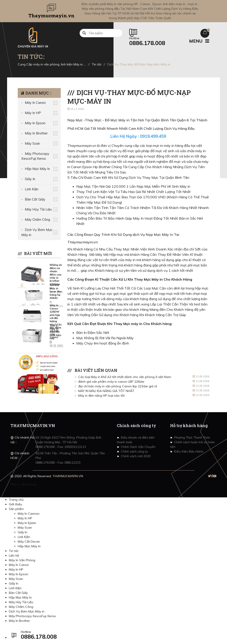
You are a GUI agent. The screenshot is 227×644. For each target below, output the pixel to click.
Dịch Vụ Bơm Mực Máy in (37, 232)
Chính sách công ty (134, 451)
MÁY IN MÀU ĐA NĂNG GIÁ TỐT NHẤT (106, 391)
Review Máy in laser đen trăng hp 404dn (56, 291)
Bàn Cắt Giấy (35, 199)
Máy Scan (32, 143)
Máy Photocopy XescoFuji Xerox (35, 156)
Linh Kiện (32, 189)
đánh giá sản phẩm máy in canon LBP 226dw (111, 382)
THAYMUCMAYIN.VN (68, 476)
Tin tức (14, 551)
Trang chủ (16, 500)
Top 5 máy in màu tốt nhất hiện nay (55, 332)
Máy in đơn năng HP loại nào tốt (101, 396)
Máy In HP (33, 113)
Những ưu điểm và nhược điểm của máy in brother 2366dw (56, 274)
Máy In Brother (36, 133)
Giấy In (30, 179)
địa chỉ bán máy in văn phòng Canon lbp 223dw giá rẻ (118, 386)
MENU (199, 41)
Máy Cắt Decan (29, 542)
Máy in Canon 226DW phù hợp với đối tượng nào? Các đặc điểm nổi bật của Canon (56, 321)
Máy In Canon (35, 103)
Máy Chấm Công (37, 220)
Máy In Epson (35, 123)
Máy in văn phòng (23, 484)
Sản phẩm (16, 509)
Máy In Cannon (29, 514)
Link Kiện (24, 537)
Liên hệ (14, 555)
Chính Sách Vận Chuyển (138, 447)
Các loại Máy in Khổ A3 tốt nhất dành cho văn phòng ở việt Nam (125, 377)
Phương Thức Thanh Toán (192, 437)
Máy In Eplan (27, 523)
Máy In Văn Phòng (22, 560)
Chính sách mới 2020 (135, 456)
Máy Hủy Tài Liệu (38, 209)
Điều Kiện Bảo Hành (188, 451)
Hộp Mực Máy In (37, 169)
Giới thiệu (16, 504)
